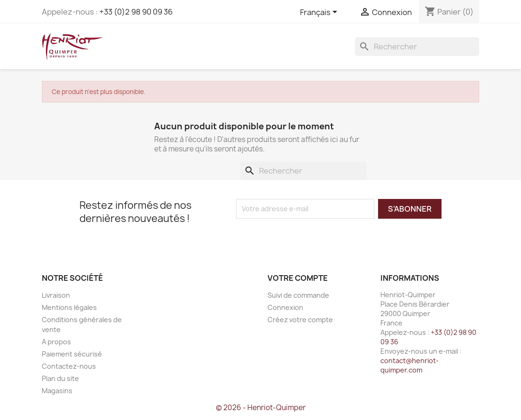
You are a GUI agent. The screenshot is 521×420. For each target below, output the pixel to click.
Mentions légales (69, 307)
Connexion (285, 307)
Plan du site (60, 378)
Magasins (57, 391)
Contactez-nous (69, 366)
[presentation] (315, 237)
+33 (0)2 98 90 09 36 (136, 12)
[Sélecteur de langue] (320, 13)
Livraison (56, 295)
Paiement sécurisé (72, 354)
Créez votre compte (300, 320)
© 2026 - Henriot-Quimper (261, 408)
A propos (56, 342)
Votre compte (298, 278)
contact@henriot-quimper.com (410, 365)
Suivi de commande (298, 295)
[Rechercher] (417, 47)
